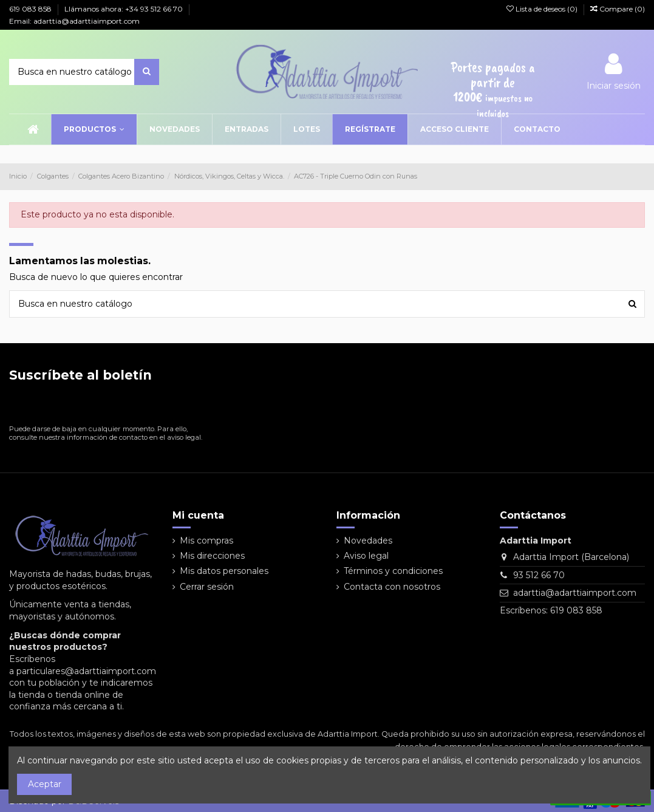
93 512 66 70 (539, 575)
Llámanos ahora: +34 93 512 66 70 (124, 9)
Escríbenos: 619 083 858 (551, 610)
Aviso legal (366, 556)
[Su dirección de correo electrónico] (96, 406)
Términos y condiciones (393, 571)
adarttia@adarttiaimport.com (575, 593)
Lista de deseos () (543, 9)
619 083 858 (31, 9)
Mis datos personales (224, 571)
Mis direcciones (212, 556)
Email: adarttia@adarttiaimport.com (74, 21)
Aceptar (45, 784)
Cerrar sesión (207, 587)
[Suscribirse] (196, 406)
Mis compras (206, 541)
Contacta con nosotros (392, 587)
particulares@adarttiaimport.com (86, 671)
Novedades (368, 541)
